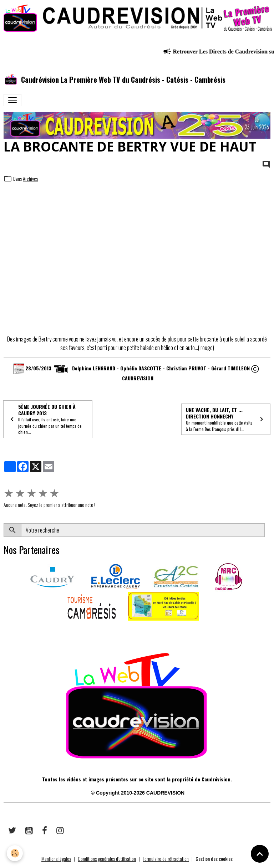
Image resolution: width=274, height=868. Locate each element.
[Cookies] (15, 853)
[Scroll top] (260, 854)
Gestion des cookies (214, 859)
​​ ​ (4, 631)
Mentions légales (56, 859)
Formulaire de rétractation (166, 859)
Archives (30, 178)
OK (267, 530)
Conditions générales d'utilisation (107, 859)
